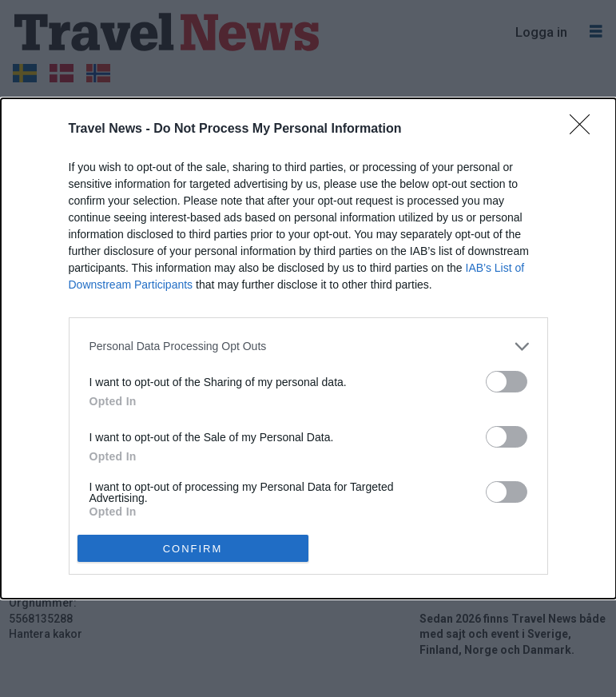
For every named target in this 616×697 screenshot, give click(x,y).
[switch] (507, 382)
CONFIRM (193, 548)
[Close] (585, 129)
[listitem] (308, 347)
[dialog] (308, 349)
